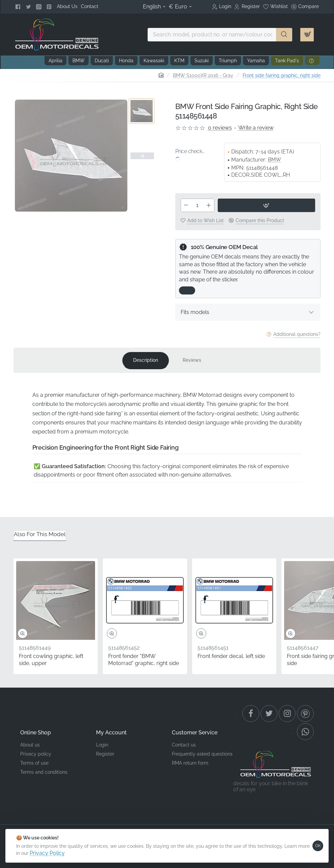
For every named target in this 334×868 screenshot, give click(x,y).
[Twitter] (29, 7)
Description (146, 360)
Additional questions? (297, 334)
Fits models (195, 312)
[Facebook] (19, 7)
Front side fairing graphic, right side (282, 75)
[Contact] (90, 7)
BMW (275, 160)
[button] (267, 205)
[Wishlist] (276, 7)
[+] (209, 205)
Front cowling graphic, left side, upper (51, 660)
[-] (186, 205)
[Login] (222, 7)
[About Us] (67, 7)
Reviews (192, 360)
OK (318, 846)
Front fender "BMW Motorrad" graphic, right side (144, 660)
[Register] (247, 7)
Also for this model (40, 534)
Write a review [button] (256, 128)
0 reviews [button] (220, 128)
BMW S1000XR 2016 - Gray (203, 75)
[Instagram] (40, 7)
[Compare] (305, 7)
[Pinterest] (50, 7)
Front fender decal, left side (231, 656)
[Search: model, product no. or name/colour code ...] (284, 35)
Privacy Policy (47, 853)
